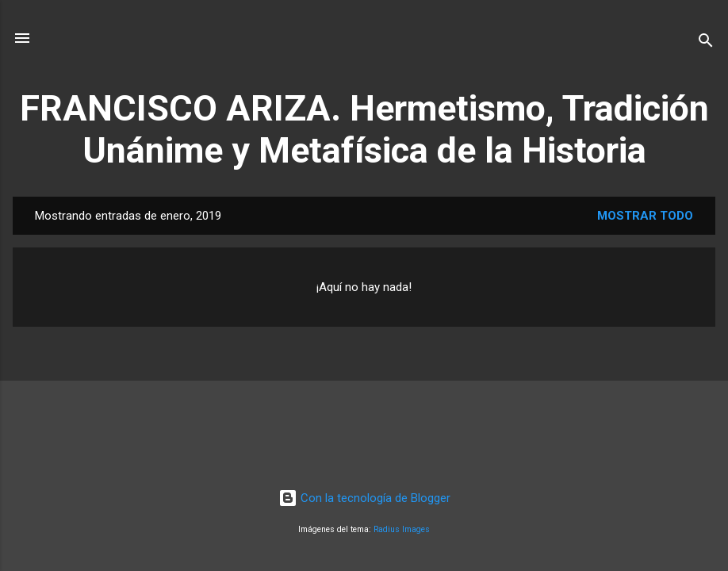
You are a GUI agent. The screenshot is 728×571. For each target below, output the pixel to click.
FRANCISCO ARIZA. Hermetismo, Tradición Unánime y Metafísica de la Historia (364, 129)
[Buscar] (706, 43)
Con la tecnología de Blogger (364, 498)
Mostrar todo (645, 216)
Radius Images (402, 529)
